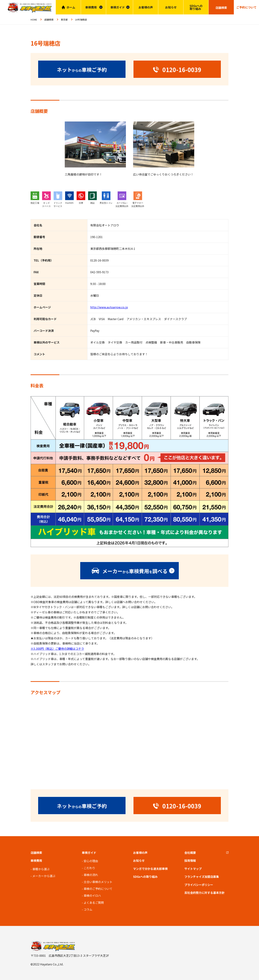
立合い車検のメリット (98, 882)
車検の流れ (91, 875)
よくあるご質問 (94, 902)
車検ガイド (118, 7)
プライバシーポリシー (199, 885)
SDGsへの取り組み (196, 7)
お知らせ (171, 7)
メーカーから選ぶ (44, 876)
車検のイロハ (92, 895)
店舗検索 (49, 20)
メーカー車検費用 (135, 571)
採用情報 (190, 860)
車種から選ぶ (41, 869)
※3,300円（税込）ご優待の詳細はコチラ (57, 649)
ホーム (71, 7)
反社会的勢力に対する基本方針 (205, 893)
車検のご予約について (98, 889)
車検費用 (36, 860)
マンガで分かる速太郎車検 (150, 869)
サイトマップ (193, 869)
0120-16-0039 (99, 260)
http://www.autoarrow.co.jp (109, 307)
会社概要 (190, 853)
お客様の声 (146, 7)
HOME (34, 20)
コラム (88, 909)
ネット (82, 69)
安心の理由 (91, 861)
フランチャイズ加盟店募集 (202, 877)
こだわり (89, 868)
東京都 (64, 20)
